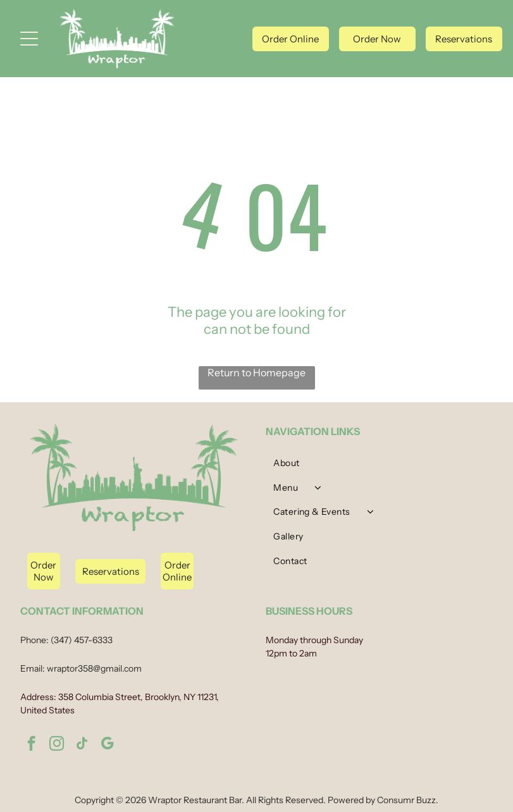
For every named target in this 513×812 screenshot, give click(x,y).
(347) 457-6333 (82, 640)
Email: (33, 668)
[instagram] (57, 745)
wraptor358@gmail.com (94, 668)
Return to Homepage (256, 372)
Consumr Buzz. (408, 800)
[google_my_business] (107, 745)
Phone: (34, 640)
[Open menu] (29, 39)
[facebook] (31, 745)
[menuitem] (379, 466)
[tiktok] (82, 745)
